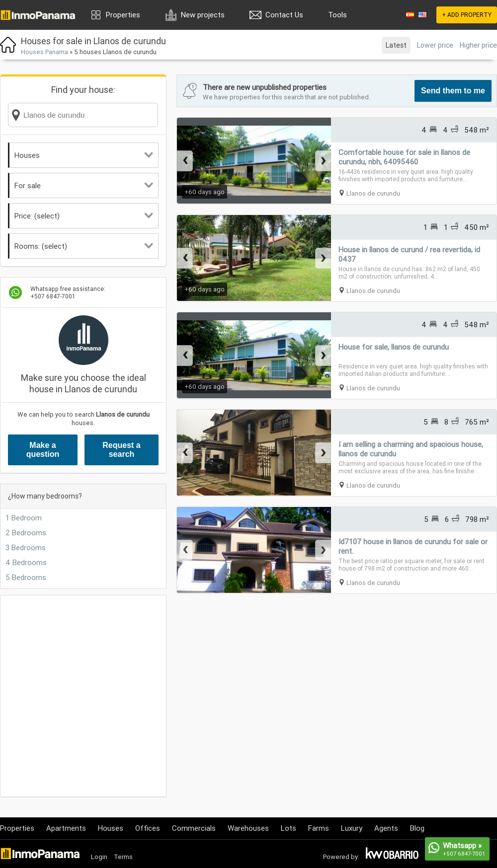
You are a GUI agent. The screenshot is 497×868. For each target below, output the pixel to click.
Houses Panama (44, 52)
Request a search (121, 450)
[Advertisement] (93, 696)
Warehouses (248, 828)
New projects (203, 15)
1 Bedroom (24, 518)
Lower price (435, 45)
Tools (337, 15)
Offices (148, 828)
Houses (84, 155)
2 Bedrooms (26, 533)
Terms (123, 857)
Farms (319, 828)
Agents (386, 828)
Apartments (66, 828)
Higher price (478, 45)
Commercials (194, 828)
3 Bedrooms (26, 547)
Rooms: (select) (84, 246)
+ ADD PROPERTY (467, 15)
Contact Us (284, 15)
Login (99, 857)
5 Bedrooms (26, 577)
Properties (123, 15)
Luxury (352, 828)
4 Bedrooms (26, 562)
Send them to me (453, 91)
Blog (417, 828)
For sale (84, 185)
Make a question (43, 450)
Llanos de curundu (373, 193)
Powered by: (341, 857)
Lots (289, 828)
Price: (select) (84, 216)
